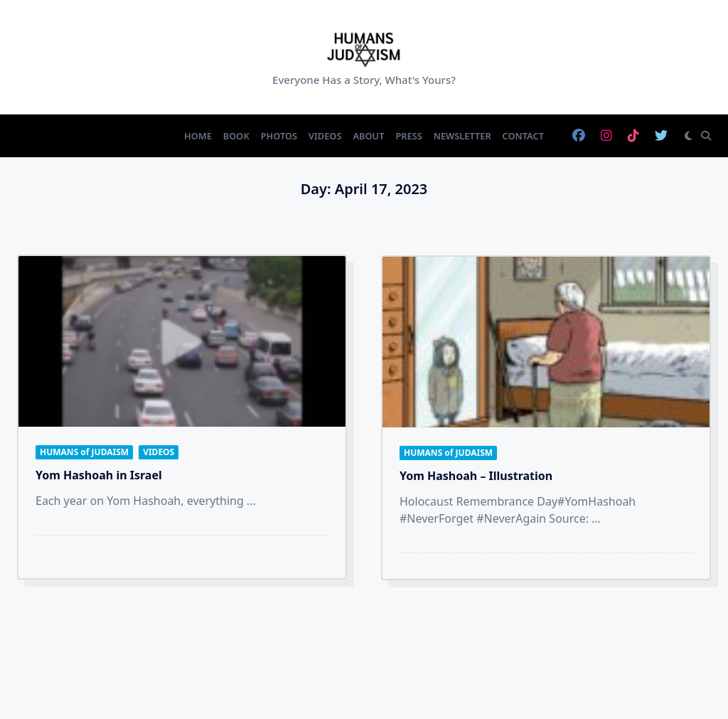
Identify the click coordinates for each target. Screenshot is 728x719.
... (251, 501)
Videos (325, 136)
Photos (279, 136)
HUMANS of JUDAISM (84, 452)
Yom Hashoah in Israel (99, 475)
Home (198, 136)
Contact (523, 136)
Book (236, 136)
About (368, 136)
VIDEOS (159, 452)
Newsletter (462, 136)
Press (408, 136)
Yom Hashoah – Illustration (476, 481)
